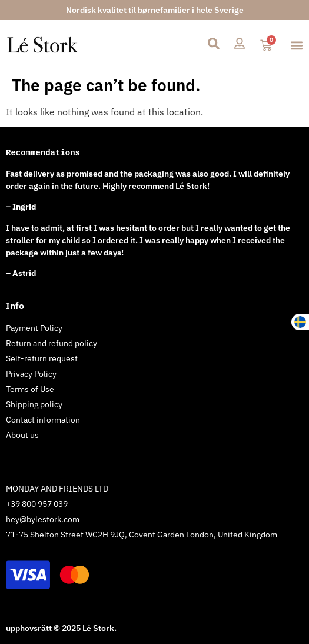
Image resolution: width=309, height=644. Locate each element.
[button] (296, 46)
